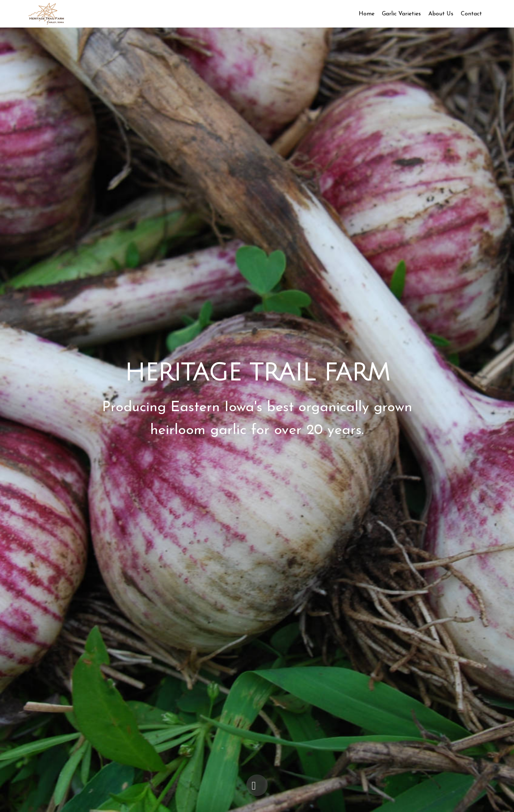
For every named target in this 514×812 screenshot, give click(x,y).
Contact (471, 14)
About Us (441, 14)
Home (367, 14)
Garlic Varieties (401, 14)
